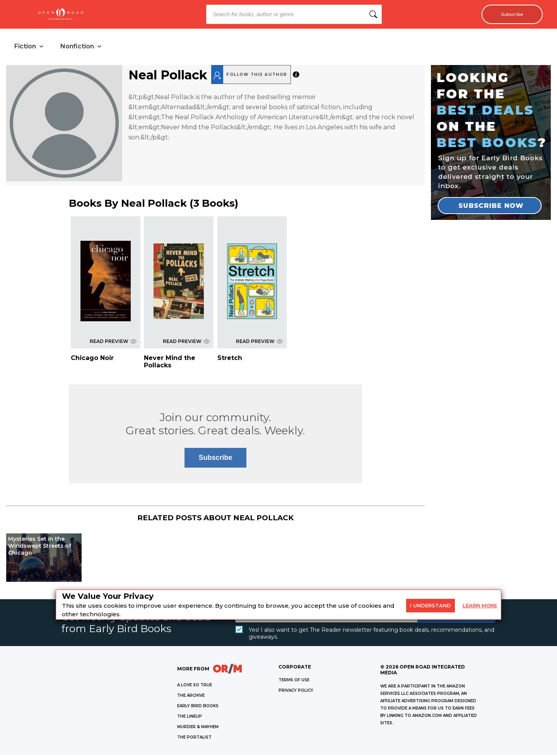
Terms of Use (294, 681)
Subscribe (509, 14)
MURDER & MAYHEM (198, 728)
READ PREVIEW (113, 342)
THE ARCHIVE (191, 697)
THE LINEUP (190, 717)
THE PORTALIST (194, 738)
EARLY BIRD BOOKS (198, 707)
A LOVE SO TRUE (195, 686)
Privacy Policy (296, 692)
